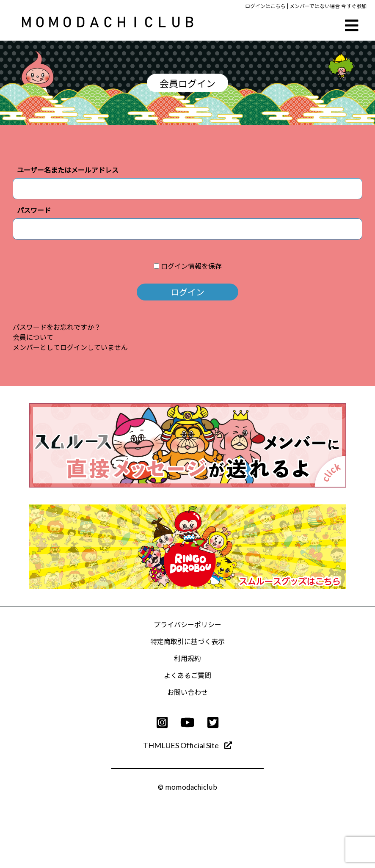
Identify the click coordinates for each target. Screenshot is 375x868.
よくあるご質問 (187, 675)
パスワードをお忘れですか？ (57, 327)
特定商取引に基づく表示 (187, 641)
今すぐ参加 (354, 6)
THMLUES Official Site (187, 745)
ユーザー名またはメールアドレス (68, 170)
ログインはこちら (265, 6)
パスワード (34, 210)
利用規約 (187, 658)
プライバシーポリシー (187, 624)
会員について (33, 337)
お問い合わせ (187, 692)
